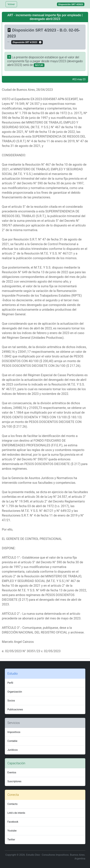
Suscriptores (14, 781)
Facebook (13, 822)
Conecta (13, 795)
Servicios (14, 723)
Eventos (12, 772)
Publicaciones (15, 709)
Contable (12, 741)
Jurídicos (13, 750)
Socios (11, 701)
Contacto (13, 804)
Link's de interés (16, 813)
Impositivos (14, 732)
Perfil (10, 683)
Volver (11, 4)
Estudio (13, 674)
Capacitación (16, 763)
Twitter (11, 840)
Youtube (12, 831)
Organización (15, 692)
